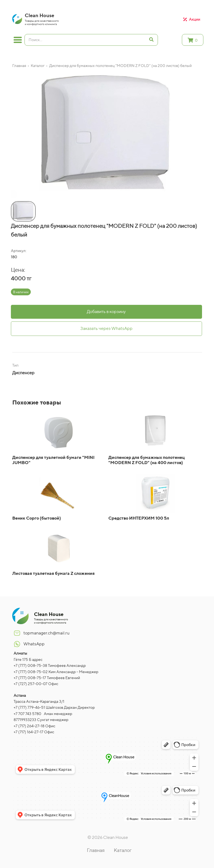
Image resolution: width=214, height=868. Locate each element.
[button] (12, 195)
